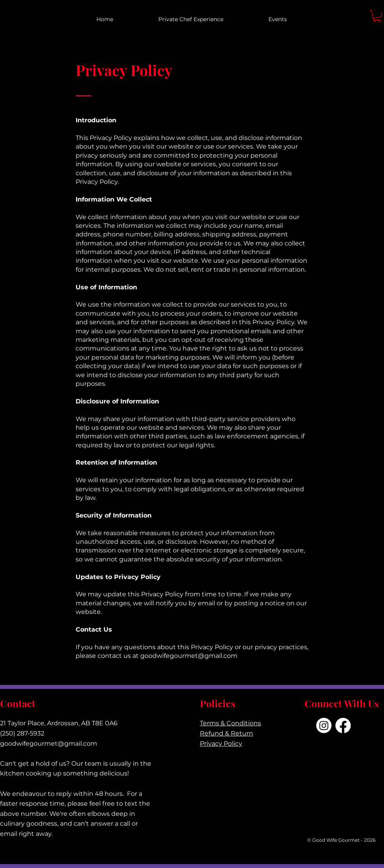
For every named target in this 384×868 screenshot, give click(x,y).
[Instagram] (324, 725)
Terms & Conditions (230, 723)
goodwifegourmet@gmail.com (189, 656)
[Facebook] (343, 725)
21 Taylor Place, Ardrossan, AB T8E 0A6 (59, 723)
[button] (377, 16)
